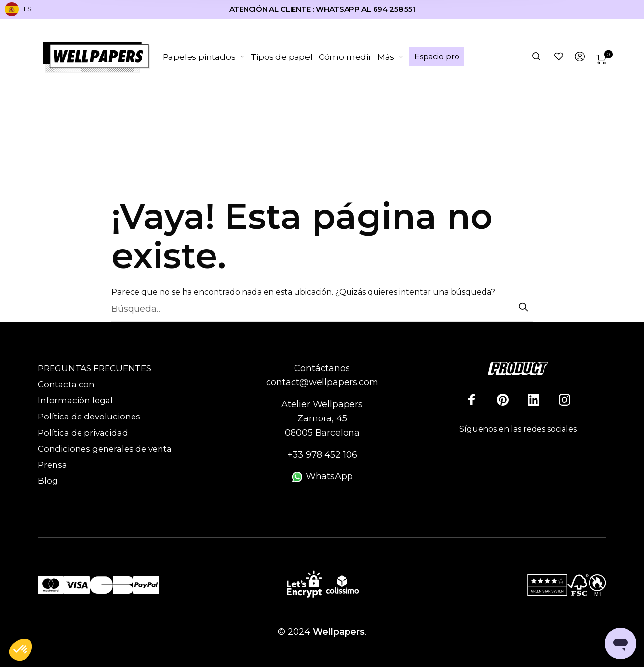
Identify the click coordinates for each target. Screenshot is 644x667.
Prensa (53, 465)
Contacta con (66, 384)
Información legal (75, 400)
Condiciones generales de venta (105, 449)
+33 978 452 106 (322, 455)
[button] (21, 650)
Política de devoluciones (89, 417)
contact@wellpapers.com (322, 382)
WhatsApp (322, 476)
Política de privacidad (83, 433)
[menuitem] (207, 57)
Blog (48, 481)
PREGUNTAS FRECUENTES (94, 368)
